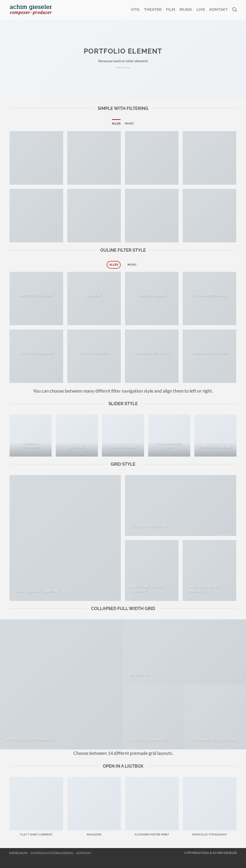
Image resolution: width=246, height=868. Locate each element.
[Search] (235, 10)
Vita (135, 10)
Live (201, 10)
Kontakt (219, 10)
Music (130, 123)
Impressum (18, 853)
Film (171, 10)
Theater (153, 10)
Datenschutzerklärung (52, 853)
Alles (116, 123)
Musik (186, 10)
